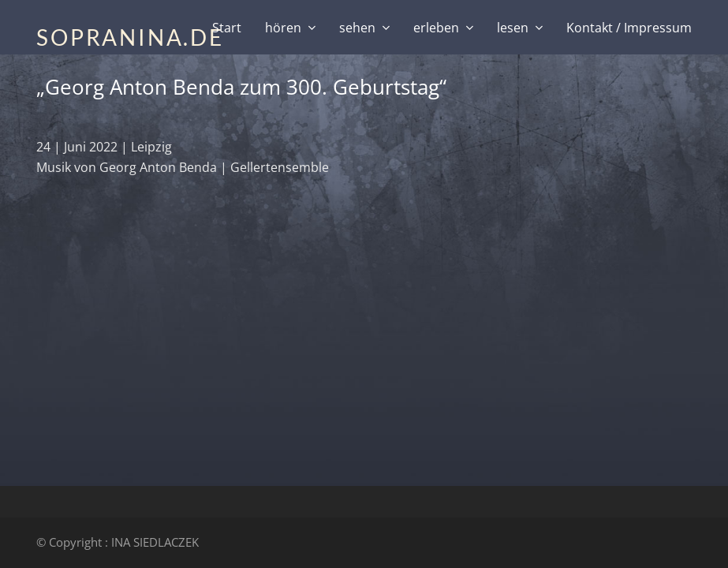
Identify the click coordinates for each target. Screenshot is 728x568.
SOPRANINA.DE (130, 37)
